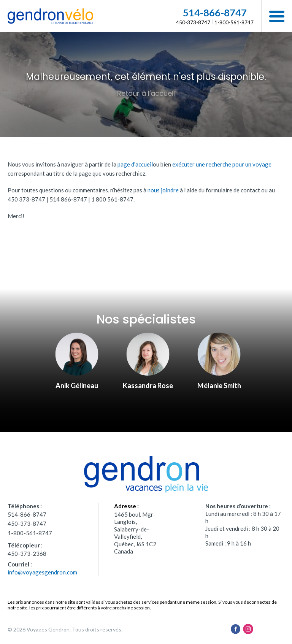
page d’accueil (135, 164)
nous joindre (163, 190)
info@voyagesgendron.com (42, 572)
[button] (277, 16)
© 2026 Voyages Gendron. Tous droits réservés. (65, 629)
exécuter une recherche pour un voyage (222, 164)
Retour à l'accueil (146, 93)
